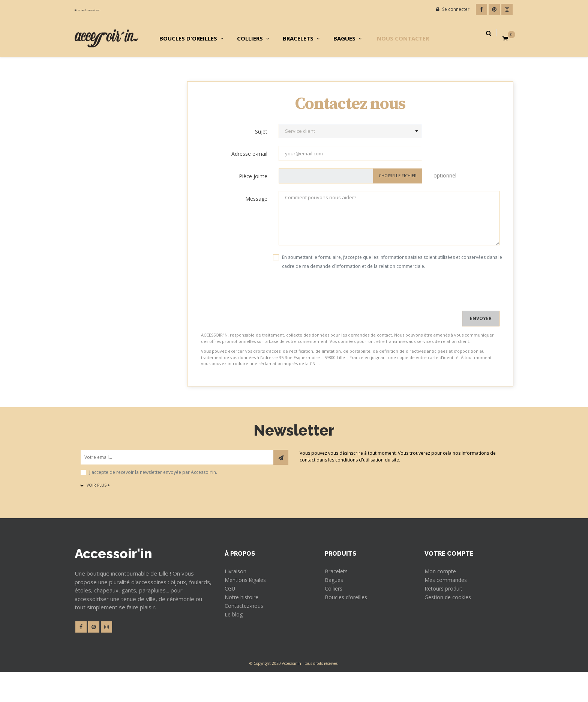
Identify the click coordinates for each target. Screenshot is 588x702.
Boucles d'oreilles (349, 625)
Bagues (335, 607)
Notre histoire (245, 625)
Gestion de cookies (451, 625)
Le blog (235, 643)
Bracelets (338, 598)
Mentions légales (249, 607)
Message (256, 226)
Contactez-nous (247, 634)
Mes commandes (448, 607)
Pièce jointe (253, 203)
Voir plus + (95, 512)
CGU (231, 616)
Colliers (335, 616)
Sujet (261, 159)
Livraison (238, 598)
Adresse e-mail (249, 181)
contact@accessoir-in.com (106, 9)
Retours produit (447, 616)
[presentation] (258, 323)
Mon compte (442, 598)
